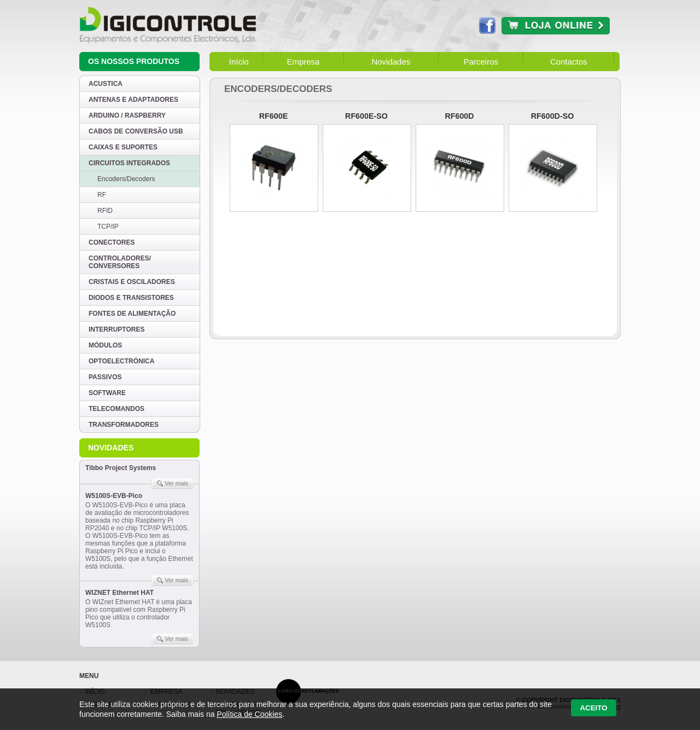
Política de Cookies (249, 714)
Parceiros (481, 62)
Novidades (391, 62)
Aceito (593, 708)
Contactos (569, 62)
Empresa (303, 62)
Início (239, 62)
